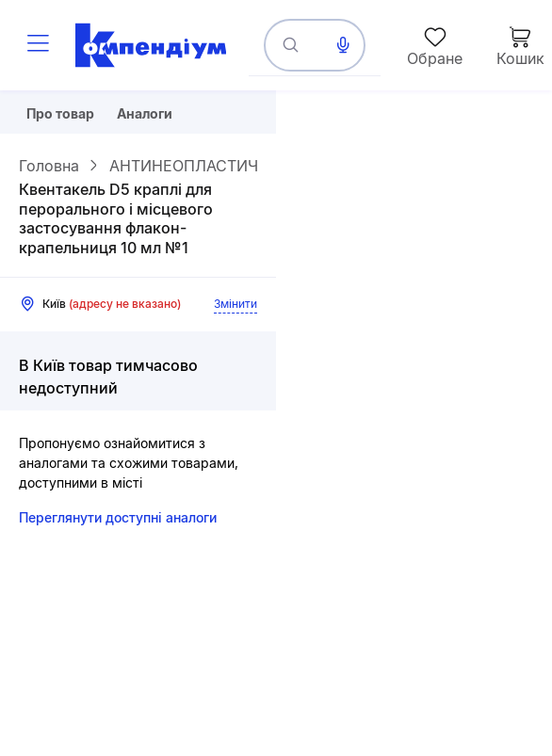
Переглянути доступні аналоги (118, 517)
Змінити (235, 304)
